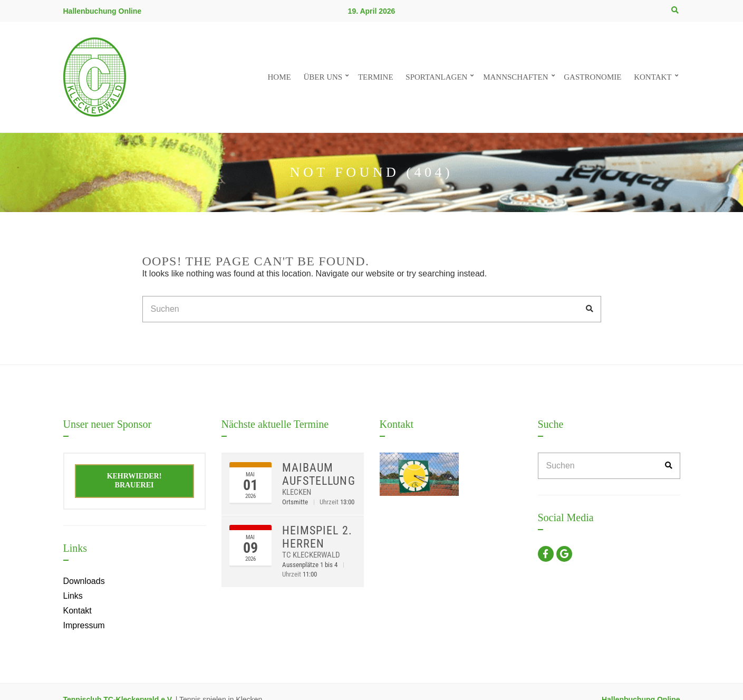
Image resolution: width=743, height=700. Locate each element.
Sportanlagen (436, 77)
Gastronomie (592, 77)
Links (73, 596)
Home (279, 77)
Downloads (84, 581)
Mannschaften (515, 77)
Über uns (323, 77)
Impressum (84, 625)
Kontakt (653, 77)
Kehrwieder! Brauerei (134, 481)
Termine (376, 77)
